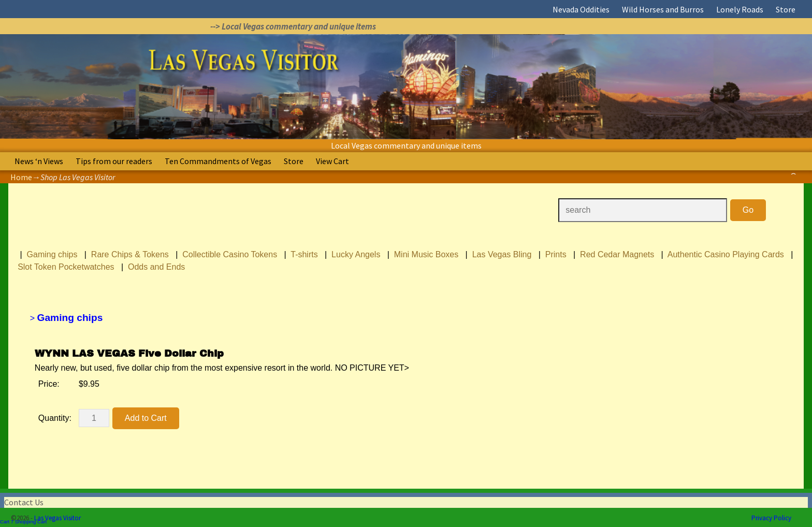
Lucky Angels (356, 254)
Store (786, 9)
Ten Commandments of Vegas (218, 161)
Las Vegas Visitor (57, 518)
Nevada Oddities (581, 9)
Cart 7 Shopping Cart (23, 522)
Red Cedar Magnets (617, 254)
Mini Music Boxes (426, 254)
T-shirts (304, 254)
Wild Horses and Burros (663, 9)
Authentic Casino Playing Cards (726, 254)
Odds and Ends (156, 267)
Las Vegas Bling (502, 254)
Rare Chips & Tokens (130, 254)
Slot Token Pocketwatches (66, 267)
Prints (556, 254)
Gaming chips (52, 254)
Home (21, 177)
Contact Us (24, 502)
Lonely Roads (740, 9)
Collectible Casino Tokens (230, 254)
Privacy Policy (771, 518)
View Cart (332, 161)
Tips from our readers (114, 161)
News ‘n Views (39, 161)
